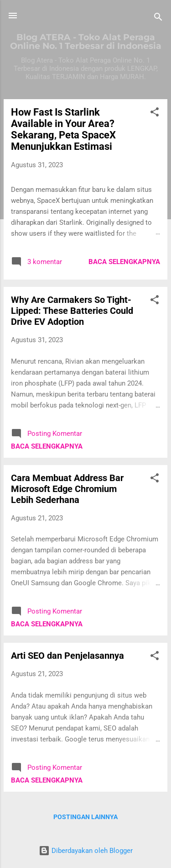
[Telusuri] (158, 19)
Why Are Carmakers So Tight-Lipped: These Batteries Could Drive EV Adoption (72, 311)
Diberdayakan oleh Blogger (86, 851)
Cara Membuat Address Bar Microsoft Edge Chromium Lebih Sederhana (67, 489)
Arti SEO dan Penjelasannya (67, 656)
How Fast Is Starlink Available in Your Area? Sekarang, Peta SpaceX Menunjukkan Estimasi (63, 129)
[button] (155, 114)
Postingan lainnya (85, 817)
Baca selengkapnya (124, 262)
